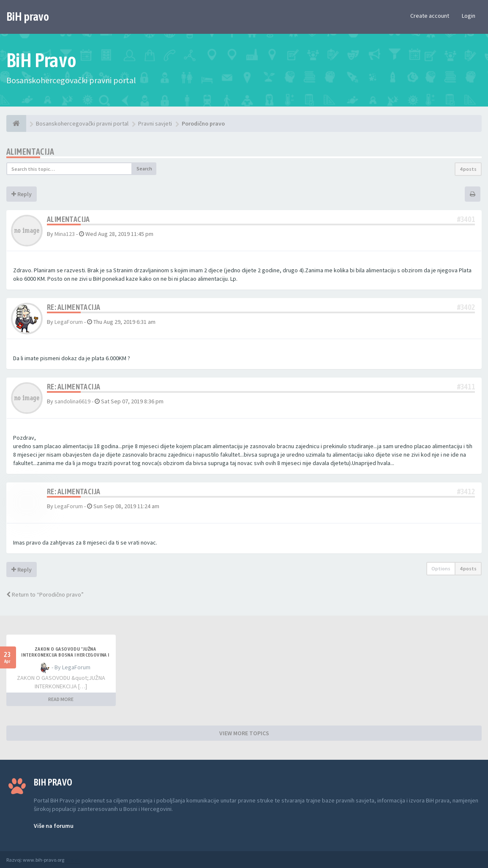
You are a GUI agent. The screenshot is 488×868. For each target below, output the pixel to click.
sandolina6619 (72, 401)
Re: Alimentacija (74, 307)
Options (441, 568)
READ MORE (61, 699)
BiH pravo (28, 16)
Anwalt (73, 860)
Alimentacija (30, 152)
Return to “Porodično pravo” (45, 594)
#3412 (466, 492)
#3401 (466, 219)
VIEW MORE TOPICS (244, 733)
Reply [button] (22, 194)
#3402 (466, 307)
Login (469, 16)
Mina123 (65, 234)
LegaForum (69, 322)
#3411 (466, 387)
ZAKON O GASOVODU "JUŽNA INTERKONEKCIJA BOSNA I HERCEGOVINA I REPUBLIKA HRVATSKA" (65, 655)
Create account (430, 16)
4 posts (468, 169)
